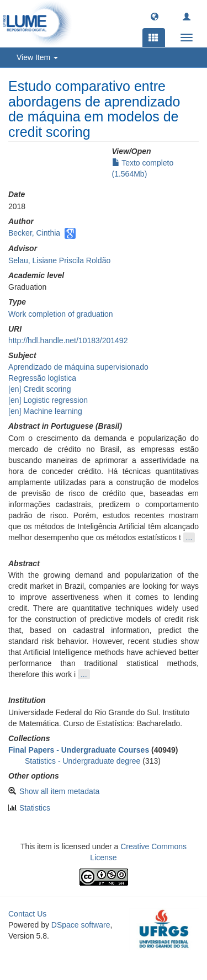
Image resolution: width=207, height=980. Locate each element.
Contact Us (27, 914)
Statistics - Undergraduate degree (83, 761)
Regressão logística (42, 378)
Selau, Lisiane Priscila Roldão (59, 260)
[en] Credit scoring (40, 389)
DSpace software (81, 925)
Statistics (35, 808)
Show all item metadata (60, 791)
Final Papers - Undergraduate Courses (79, 750)
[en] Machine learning (45, 411)
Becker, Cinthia (34, 233)
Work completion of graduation (61, 314)
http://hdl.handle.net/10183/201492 (68, 340)
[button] (155, 16)
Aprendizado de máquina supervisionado (78, 367)
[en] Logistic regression (48, 400)
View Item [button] (37, 57)
